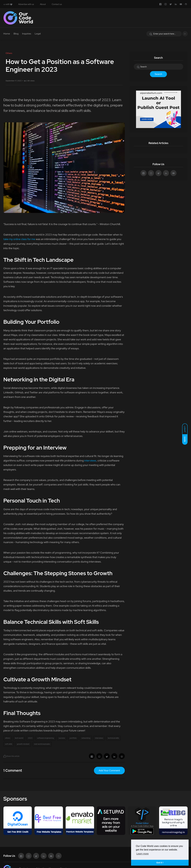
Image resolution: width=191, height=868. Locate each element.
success (62, 738)
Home (7, 34)
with (8, 4)
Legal (38, 34)
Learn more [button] (142, 854)
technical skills (113, 738)
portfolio (73, 738)
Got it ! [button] (160, 863)
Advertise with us (26, 4)
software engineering (46, 738)
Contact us (57, 4)
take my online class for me (19, 239)
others (8, 738)
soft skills (9, 744)
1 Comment (13, 770)
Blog (16, 34)
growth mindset (23, 744)
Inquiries (27, 34)
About (43, 4)
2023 (30, 738)
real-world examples (42, 744)
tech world (19, 738)
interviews (90, 461)
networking (86, 738)
